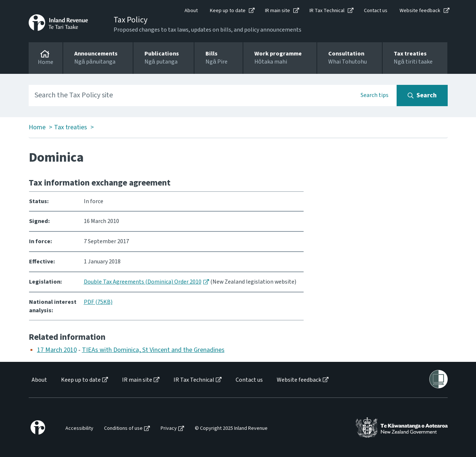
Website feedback (420, 11)
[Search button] (422, 96)
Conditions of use (123, 429)
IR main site (278, 11)
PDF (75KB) (98, 302)
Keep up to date (228, 11)
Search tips (375, 95)
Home (37, 127)
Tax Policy (130, 20)
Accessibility (79, 429)
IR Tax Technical (327, 11)
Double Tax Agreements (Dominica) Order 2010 (143, 282)
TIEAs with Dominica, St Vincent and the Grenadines (153, 350)
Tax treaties (71, 127)
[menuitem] (39, 380)
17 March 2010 (57, 350)
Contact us (376, 11)
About (191, 11)
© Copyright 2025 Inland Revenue (231, 429)
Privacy (169, 429)
